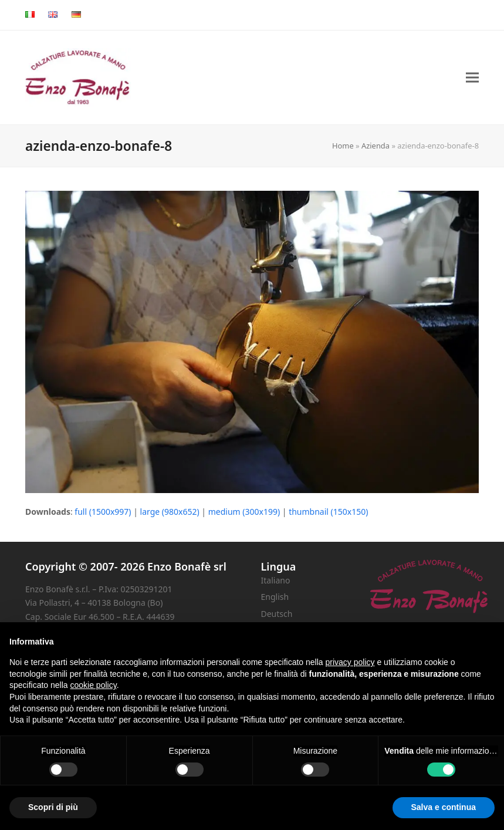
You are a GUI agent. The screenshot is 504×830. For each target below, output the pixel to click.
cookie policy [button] (94, 685)
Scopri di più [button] (53, 807)
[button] (472, 78)
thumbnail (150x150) (328, 512)
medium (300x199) (244, 512)
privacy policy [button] (350, 662)
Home (343, 146)
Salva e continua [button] (444, 807)
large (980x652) (170, 512)
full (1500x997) (103, 512)
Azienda (376, 146)
